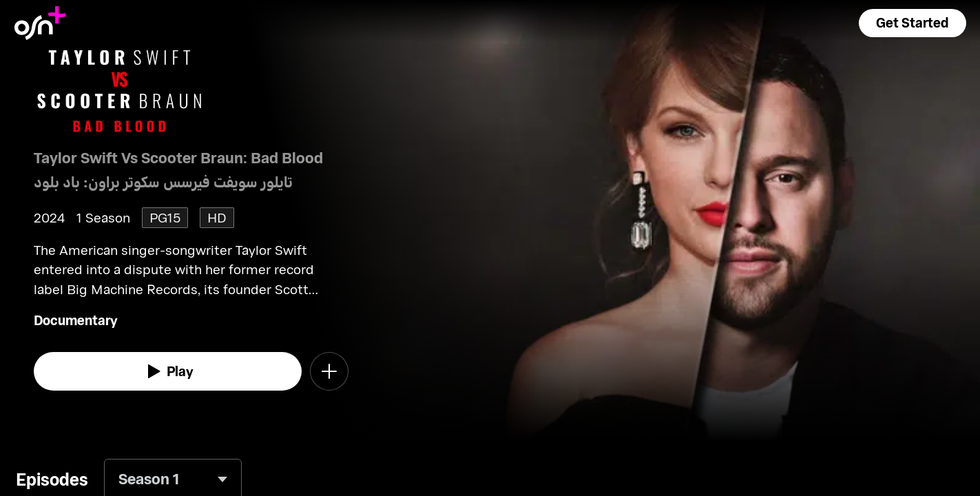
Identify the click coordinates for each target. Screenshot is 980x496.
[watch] (168, 371)
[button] (913, 23)
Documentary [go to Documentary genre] (76, 320)
